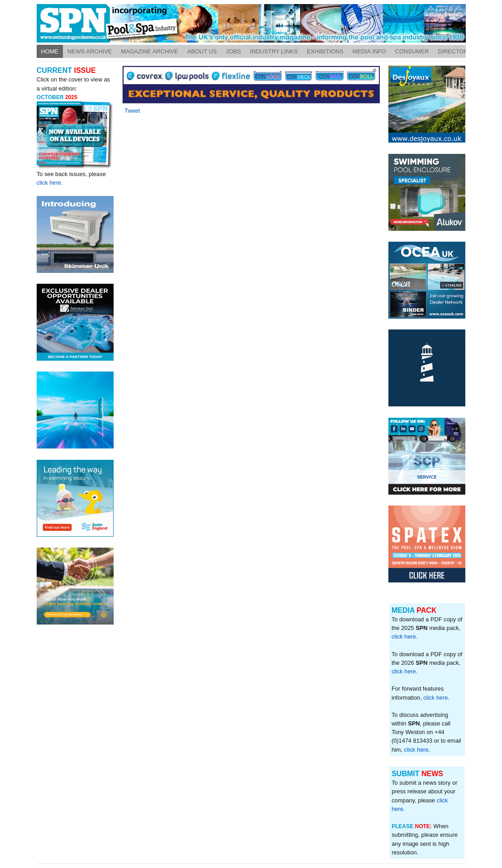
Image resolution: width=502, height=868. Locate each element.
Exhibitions (325, 51)
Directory (455, 51)
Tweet (132, 111)
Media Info (369, 51)
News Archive (90, 51)
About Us (202, 51)
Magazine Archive (150, 51)
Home (50, 51)
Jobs (233, 51)
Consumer (412, 51)
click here (404, 637)
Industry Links (274, 51)
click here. (50, 183)
